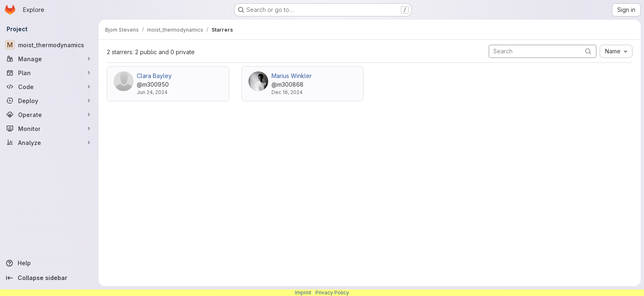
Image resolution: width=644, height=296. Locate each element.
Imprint (303, 293)
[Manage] (49, 59)
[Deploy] (49, 101)
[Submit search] (588, 51)
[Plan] (49, 73)
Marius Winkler (292, 76)
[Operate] (49, 115)
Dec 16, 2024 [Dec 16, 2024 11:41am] (287, 92)
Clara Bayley (154, 76)
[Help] (49, 263)
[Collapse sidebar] (49, 278)
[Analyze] (49, 142)
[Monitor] (49, 128)
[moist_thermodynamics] (49, 45)
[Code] (49, 87)
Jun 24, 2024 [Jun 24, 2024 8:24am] (152, 92)
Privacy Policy (332, 293)
